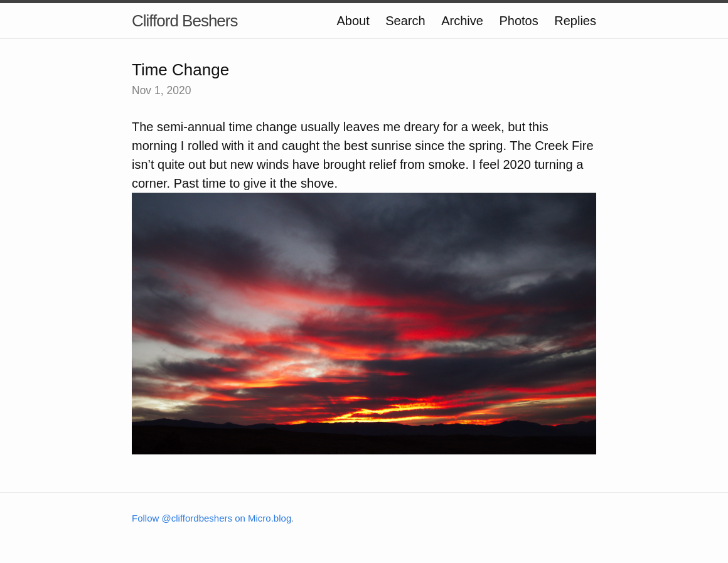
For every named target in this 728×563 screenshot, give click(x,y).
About (353, 21)
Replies (575, 21)
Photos (518, 21)
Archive (462, 21)
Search (405, 21)
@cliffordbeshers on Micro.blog (227, 518)
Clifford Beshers (185, 21)
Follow (147, 518)
